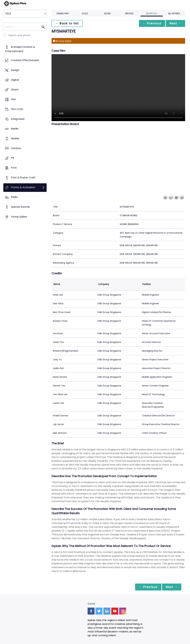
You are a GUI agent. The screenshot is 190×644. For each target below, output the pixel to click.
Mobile (15, 138)
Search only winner (19, 35)
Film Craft (17, 109)
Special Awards (20, 207)
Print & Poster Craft (23, 178)
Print (14, 168)
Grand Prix (63, 13)
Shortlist (152, 13)
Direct (15, 90)
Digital (15, 80)
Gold (85, 13)
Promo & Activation (23, 187)
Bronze (129, 13)
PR (12, 158)
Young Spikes (19, 217)
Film (13, 99)
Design (15, 70)
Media (15, 129)
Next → (175, 23)
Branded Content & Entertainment (20, 49)
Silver (107, 13)
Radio (14, 197)
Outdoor (16, 148)
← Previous (152, 23)
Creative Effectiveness (25, 60)
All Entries (174, 13)
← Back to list (67, 23)
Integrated (18, 119)
